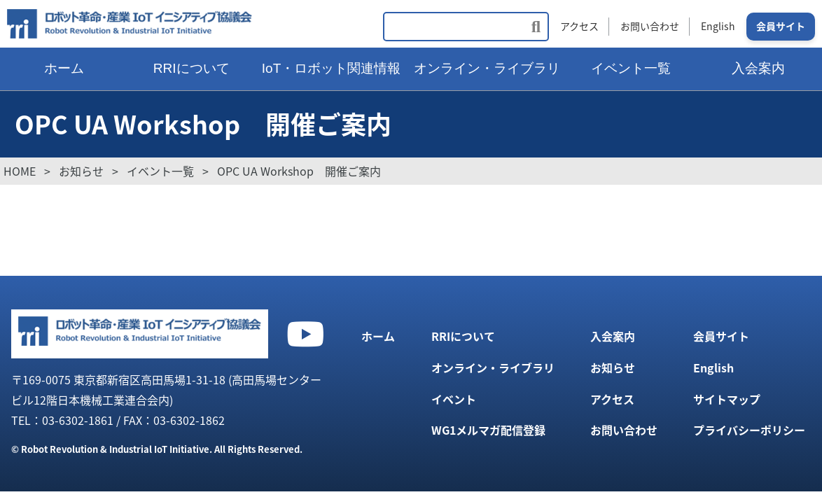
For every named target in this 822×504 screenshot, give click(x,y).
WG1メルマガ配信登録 (488, 430)
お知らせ (613, 367)
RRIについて (191, 68)
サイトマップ (727, 399)
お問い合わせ (650, 26)
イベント (454, 399)
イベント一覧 (631, 68)
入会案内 (613, 336)
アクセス (579, 26)
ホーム (64, 68)
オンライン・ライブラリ (487, 68)
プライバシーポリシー (749, 430)
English (718, 26)
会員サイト (781, 26)
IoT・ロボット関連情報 (331, 68)
